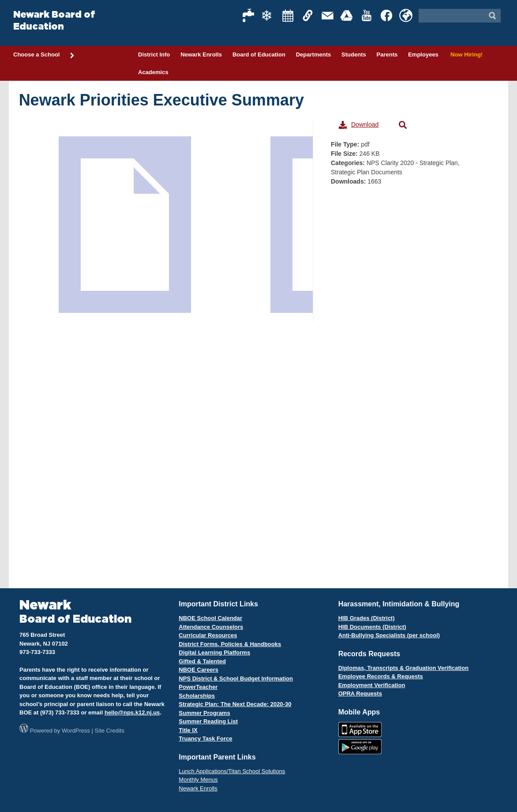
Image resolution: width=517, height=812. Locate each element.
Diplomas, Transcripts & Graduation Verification (403, 668)
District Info (154, 55)
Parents (387, 55)
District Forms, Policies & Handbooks (230, 644)
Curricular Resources (208, 635)
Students (354, 55)
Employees (423, 55)
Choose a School (44, 55)
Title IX (188, 730)
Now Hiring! (465, 55)
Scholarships (197, 696)
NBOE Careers (199, 670)
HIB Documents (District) (372, 627)
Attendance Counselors (211, 627)
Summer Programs (204, 713)
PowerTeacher (198, 687)
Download (359, 125)
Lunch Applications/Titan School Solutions (232, 771)
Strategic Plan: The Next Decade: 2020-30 (235, 704)
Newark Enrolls (201, 55)
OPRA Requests (360, 694)
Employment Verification (372, 685)
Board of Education (259, 55)
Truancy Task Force (205, 739)
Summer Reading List (208, 721)
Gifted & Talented (202, 661)
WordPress (76, 731)
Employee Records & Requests (381, 676)
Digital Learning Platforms (214, 652)
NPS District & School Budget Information (236, 679)
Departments (313, 55)
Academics (153, 72)
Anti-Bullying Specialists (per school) (389, 635)
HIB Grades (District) (367, 618)
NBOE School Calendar (210, 618)
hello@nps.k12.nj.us (132, 712)
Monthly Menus (198, 780)
